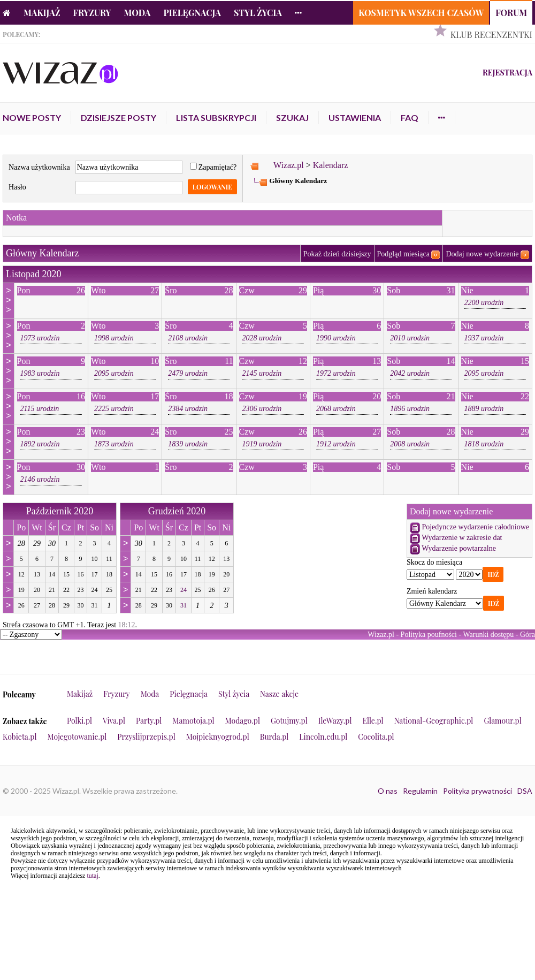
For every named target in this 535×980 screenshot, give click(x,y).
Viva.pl (114, 721)
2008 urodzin (410, 444)
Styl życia (258, 13)
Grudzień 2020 (177, 511)
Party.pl (149, 721)
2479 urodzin (188, 373)
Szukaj (292, 117)
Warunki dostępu (488, 635)
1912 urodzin (336, 444)
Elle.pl (373, 721)
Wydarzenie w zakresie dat (462, 538)
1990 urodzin (336, 338)
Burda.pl (274, 737)
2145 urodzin (262, 373)
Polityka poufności (429, 635)
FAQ (410, 117)
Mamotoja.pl (193, 721)
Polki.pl (79, 721)
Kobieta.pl (20, 737)
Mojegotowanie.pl (77, 737)
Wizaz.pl (289, 165)
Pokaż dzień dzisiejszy (337, 254)
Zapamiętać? (213, 167)
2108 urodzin (188, 338)
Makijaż (42, 13)
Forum (511, 13)
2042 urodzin (410, 373)
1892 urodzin (40, 444)
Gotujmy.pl (289, 721)
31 (184, 605)
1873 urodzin (114, 444)
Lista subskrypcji (216, 117)
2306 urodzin (262, 409)
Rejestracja (507, 73)
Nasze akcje (279, 694)
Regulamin (420, 791)
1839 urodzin (188, 444)
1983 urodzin (40, 373)
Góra (528, 635)
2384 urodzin (188, 409)
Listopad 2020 (34, 274)
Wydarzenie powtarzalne (459, 548)
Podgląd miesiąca (403, 254)
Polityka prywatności (477, 791)
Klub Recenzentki (491, 35)
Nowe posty (32, 117)
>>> (8, 300)
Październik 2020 (60, 511)
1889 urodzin (484, 409)
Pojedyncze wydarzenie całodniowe (475, 527)
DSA (525, 791)
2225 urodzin (114, 409)
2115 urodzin (40, 409)
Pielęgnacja (192, 13)
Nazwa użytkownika (39, 167)
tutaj (92, 876)
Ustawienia (355, 117)
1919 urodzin (262, 444)
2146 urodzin (40, 479)
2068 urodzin (336, 409)
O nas (388, 791)
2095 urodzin (114, 373)
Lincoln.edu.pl (323, 737)
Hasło (17, 187)
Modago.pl (243, 721)
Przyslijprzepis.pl (146, 737)
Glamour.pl (502, 721)
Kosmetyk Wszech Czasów (421, 13)
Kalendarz (331, 165)
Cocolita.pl (376, 737)
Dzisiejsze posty (119, 117)
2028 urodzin (262, 338)
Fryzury (92, 13)
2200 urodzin (484, 303)
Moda (137, 13)
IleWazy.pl (335, 721)
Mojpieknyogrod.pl (218, 737)
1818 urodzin (484, 444)
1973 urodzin (40, 338)
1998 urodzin (114, 338)
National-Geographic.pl (434, 721)
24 (184, 590)
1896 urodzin (410, 409)
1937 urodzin (484, 338)
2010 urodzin (410, 338)
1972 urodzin (336, 373)
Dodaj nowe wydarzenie (482, 254)
